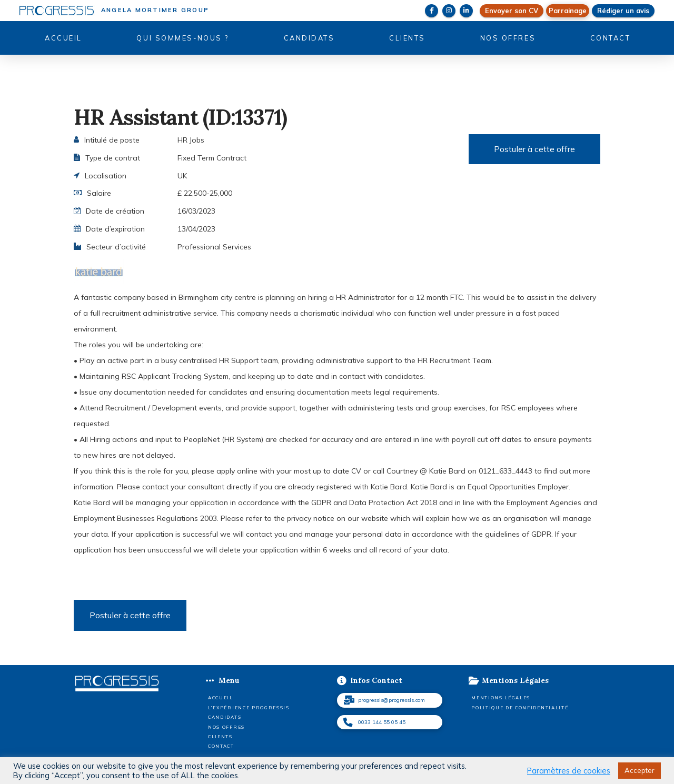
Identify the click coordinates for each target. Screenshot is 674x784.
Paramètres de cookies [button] (569, 771)
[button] (568, 11)
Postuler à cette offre (534, 149)
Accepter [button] (640, 770)
